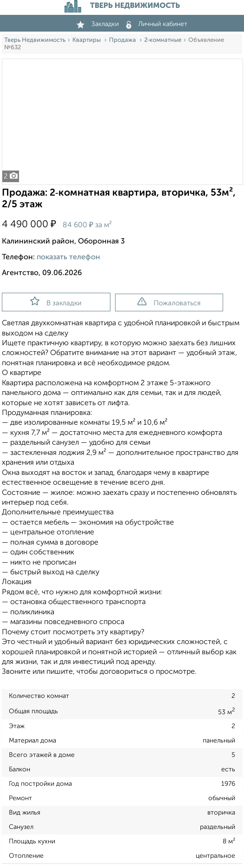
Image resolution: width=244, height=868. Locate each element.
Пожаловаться (169, 302)
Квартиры (87, 40)
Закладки (98, 24)
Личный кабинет (157, 24)
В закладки (56, 302)
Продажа (123, 40)
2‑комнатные (163, 40)
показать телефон (68, 257)
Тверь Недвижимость (35, 40)
